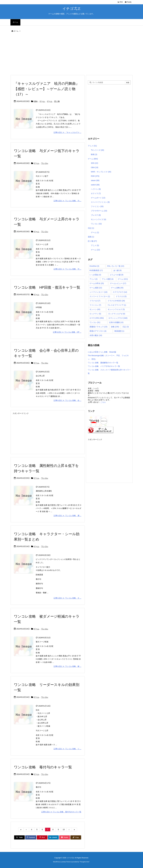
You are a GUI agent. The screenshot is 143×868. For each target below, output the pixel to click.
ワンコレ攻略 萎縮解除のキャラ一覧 (103, 363)
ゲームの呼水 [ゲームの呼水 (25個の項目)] (97, 283)
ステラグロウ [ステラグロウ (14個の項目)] (120, 292)
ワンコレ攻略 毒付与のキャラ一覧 (43, 767)
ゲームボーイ (98, 198)
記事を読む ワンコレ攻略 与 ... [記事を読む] (67, 201)
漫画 (91, 237)
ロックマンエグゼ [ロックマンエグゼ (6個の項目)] (117, 314)
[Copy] (76, 837)
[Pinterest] (42, 837)
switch (95, 185)
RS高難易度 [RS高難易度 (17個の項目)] (96, 270)
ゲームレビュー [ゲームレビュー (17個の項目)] (118, 283)
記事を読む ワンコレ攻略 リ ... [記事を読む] (67, 749)
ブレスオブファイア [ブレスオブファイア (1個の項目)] (117, 305)
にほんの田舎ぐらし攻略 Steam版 (102, 352)
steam (95, 180)
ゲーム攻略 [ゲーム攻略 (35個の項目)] (117, 288)
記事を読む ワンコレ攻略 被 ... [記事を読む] (67, 666)
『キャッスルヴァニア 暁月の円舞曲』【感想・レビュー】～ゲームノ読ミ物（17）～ (47, 89)
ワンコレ (45, 163)
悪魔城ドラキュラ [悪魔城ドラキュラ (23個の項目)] (98, 327)
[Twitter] (19, 837)
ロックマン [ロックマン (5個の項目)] (95, 314)
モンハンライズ (98, 219)
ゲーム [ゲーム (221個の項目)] (123, 279)
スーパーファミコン (100, 202)
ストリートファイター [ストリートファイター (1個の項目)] (100, 296)
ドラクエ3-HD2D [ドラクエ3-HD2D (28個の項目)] (116, 301)
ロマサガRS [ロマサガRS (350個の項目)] (97, 318)
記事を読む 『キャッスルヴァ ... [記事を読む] (67, 132)
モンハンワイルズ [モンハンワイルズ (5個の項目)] (116, 309)
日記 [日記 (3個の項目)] (126, 327)
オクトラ (96, 193)
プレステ (96, 215)
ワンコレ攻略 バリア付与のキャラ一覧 (104, 366)
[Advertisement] (72, 54)
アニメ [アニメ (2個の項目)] (94, 279)
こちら (103, 402)
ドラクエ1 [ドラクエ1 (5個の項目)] (121, 296)
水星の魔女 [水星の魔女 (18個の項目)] (96, 335)
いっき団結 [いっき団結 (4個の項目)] (95, 275)
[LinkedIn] (53, 837)
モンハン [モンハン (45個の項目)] (95, 309)
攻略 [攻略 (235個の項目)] (115, 327)
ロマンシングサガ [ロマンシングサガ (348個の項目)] (118, 318)
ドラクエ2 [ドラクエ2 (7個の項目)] (95, 301)
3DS (94, 163)
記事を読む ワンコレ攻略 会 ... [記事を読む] (67, 400)
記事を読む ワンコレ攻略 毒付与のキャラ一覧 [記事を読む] (61, 812)
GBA (36, 101)
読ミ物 (57, 101)
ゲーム (42, 101)
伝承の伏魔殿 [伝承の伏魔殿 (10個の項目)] (116, 322)
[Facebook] (31, 837)
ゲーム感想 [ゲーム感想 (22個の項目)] (96, 288)
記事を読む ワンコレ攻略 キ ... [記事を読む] (67, 598)
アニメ (92, 146)
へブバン (96, 189)
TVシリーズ (97, 150)
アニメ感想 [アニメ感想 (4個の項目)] (108, 279)
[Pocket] (65, 837)
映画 (94, 154)
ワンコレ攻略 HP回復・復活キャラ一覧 (47, 287)
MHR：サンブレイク (101, 172)
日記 (91, 228)
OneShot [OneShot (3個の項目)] (94, 266)
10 (64, 830)
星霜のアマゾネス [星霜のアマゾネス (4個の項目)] (98, 331)
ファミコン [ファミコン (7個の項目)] (95, 305)
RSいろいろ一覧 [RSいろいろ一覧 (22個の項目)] (116, 266)
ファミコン (97, 206)
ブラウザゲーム (99, 211)
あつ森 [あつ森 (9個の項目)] (117, 270)
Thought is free (84, 862)
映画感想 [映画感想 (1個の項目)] (119, 331)
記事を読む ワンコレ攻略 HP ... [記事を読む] (67, 332)
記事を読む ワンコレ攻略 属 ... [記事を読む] (67, 516)
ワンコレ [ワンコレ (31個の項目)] (95, 322)
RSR (95, 176)
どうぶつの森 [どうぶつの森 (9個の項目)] (117, 275)
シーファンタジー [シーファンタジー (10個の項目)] (98, 292)
